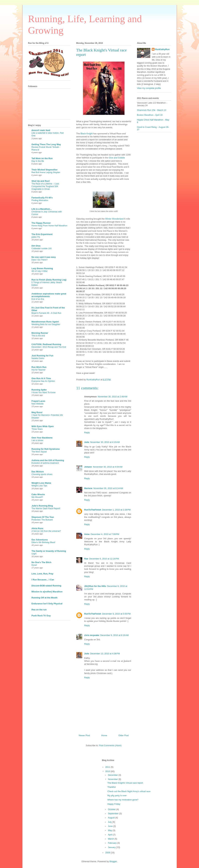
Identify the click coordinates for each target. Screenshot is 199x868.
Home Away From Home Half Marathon (49, 226)
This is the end (38, 336)
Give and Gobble (117, 158)
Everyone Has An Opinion (43, 381)
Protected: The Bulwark (42, 520)
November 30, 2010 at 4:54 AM (108, 467)
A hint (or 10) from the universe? (46, 531)
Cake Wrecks (38, 494)
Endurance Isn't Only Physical (47, 604)
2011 (108, 767)
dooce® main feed (41, 130)
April (110, 835)
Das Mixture (38, 472)
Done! (34, 565)
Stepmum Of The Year (43, 517)
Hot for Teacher (39, 370)
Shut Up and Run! (41, 181)
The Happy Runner (41, 223)
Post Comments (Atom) (110, 745)
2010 (108, 771)
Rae (86, 559)
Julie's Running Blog (42, 506)
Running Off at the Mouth (45, 598)
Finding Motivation (40, 200)
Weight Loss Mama (41, 483)
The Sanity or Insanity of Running (49, 551)
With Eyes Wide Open (43, 426)
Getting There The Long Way (46, 144)
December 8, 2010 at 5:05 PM (116, 614)
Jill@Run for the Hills (95, 586)
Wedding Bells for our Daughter (46, 324)
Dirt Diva (36, 246)
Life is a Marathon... (42, 209)
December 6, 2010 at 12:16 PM (104, 559)
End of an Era (38, 299)
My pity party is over (117, 796)
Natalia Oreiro (38, 358)
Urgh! (34, 554)
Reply (87, 433)
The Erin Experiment (42, 234)
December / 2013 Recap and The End (49, 347)
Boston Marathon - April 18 (150, 115)
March (111, 839)
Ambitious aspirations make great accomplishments (49, 295)
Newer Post (84, 735)
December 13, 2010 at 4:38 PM (105, 654)
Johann (88, 467)
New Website (38, 404)
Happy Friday (114, 804)
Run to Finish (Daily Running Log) (49, 280)
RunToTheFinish (93, 510)
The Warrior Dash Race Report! (46, 508)
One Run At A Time (41, 378)
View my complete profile (149, 88)
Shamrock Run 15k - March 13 (152, 110)
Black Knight (87, 134)
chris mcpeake (92, 635)
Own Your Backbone (42, 438)
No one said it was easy (44, 257)
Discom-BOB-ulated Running (46, 586)
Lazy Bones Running (42, 268)
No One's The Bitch (41, 562)
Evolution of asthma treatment (45, 463)
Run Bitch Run (39, 367)
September (113, 813)
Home (104, 735)
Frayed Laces (38, 401)
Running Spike (39, 390)
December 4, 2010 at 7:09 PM (105, 534)
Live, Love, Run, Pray (43, 574)
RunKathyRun (162, 49)
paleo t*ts (36, 237)
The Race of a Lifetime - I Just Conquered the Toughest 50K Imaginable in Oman (45, 186)
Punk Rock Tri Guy (41, 616)
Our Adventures (40, 540)
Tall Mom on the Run (42, 158)
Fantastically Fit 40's (42, 198)
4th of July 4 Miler (40, 271)
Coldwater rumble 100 (42, 248)
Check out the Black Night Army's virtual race (129, 791)
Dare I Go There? (40, 260)
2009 (108, 853)
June (111, 826)
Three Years (37, 429)
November (113, 779)
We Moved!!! (37, 497)
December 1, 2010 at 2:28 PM (116, 510)
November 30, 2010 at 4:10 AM (105, 442)
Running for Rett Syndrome (46, 449)
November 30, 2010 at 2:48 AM (113, 397)
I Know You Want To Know (44, 392)
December (113, 775)
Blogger (113, 861)
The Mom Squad (39, 452)
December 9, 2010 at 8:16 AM (114, 635)
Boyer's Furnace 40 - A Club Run (46, 313)
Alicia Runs (37, 528)
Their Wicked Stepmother (45, 170)
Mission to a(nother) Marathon (47, 592)
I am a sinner (37, 440)
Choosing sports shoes (42, 474)
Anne (87, 534)
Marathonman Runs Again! (45, 322)
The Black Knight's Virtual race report (125, 783)
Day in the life (38, 161)
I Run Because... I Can (43, 580)
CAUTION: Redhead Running (46, 344)
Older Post (123, 735)
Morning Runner (40, 333)
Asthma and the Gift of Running (48, 460)
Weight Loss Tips (39, 486)
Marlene (88, 488)
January (112, 847)
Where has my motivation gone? (123, 800)
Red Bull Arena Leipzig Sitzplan (46, 172)
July (110, 822)
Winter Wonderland (114, 219)
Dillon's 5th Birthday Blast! (43, 542)
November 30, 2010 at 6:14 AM (108, 488)
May (110, 830)
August (112, 818)
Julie (87, 442)
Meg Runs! (37, 412)
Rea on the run (39, 610)
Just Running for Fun (42, 356)
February (113, 843)
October (112, 809)
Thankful (112, 787)
